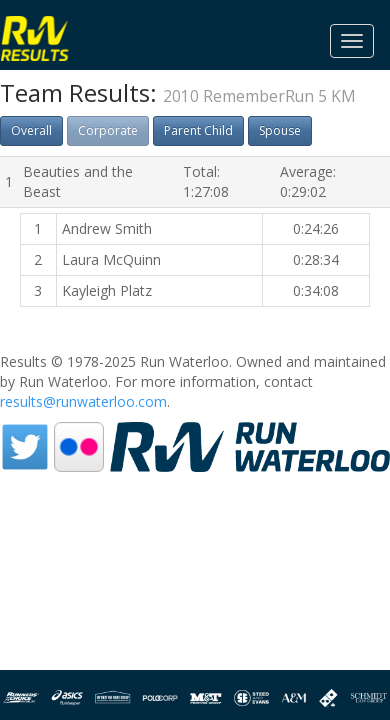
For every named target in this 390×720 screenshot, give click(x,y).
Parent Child (198, 130)
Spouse (280, 130)
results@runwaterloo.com (83, 401)
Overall (31, 130)
